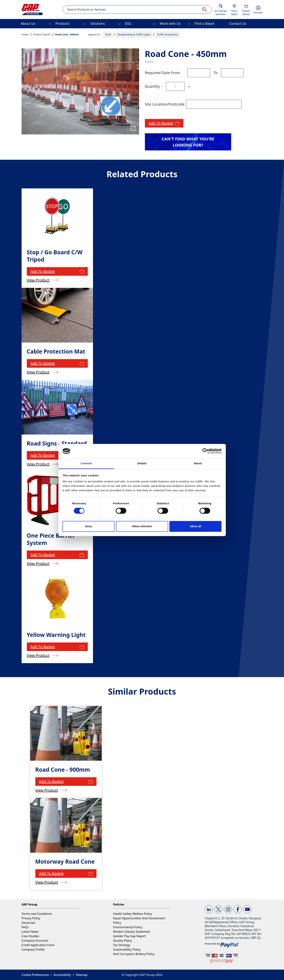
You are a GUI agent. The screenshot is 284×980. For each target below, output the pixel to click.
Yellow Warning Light (56, 635)
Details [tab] (142, 463)
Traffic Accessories (167, 34)
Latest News (30, 932)
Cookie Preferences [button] (35, 975)
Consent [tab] (86, 463)
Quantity (152, 86)
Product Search (42, 34)
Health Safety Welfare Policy (133, 914)
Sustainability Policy (127, 949)
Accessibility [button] (62, 975)
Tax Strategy (122, 945)
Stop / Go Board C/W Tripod (55, 256)
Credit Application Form (38, 945)
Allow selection (142, 526)
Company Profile (33, 949)
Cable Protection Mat (56, 351)
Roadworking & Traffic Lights (134, 34)
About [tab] (198, 463)
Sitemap (82, 975)
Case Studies (30, 936)
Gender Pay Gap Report (130, 936)
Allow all (196, 526)
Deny (89, 526)
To (216, 73)
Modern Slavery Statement (132, 932)
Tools (108, 34)
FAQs (25, 927)
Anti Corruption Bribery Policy (134, 954)
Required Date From (162, 73)
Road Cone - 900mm (63, 770)
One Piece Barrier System (51, 539)
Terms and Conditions (37, 914)
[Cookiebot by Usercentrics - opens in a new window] (205, 451)
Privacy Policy (31, 918)
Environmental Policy (128, 927)
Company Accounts (35, 941)
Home (25, 34)
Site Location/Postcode (165, 104)
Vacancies (28, 923)
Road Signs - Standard (57, 443)
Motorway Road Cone (65, 862)
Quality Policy (122, 941)
